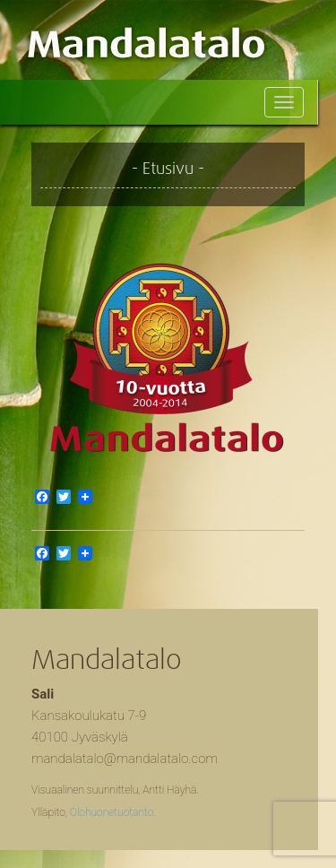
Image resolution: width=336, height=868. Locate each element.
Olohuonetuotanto (112, 812)
